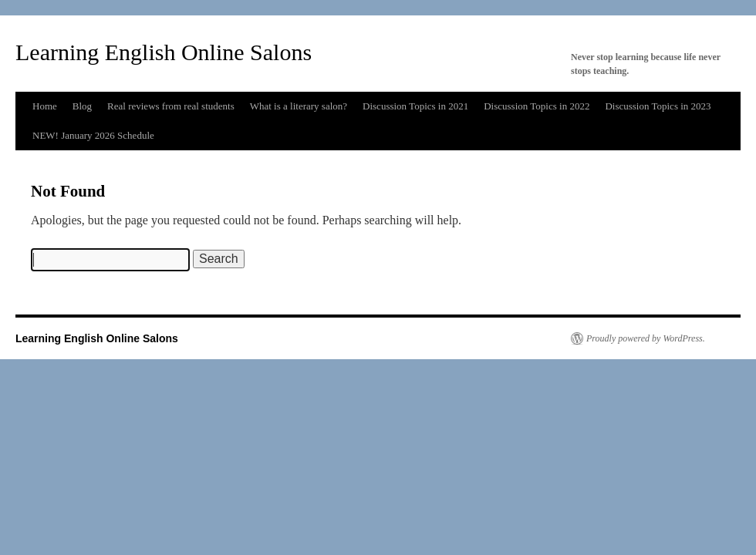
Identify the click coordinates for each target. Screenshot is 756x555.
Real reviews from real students (171, 106)
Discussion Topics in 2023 (658, 106)
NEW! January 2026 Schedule (93, 135)
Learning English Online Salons (164, 52)
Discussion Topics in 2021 (415, 106)
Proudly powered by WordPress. (646, 338)
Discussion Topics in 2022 (537, 106)
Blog (82, 106)
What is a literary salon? (299, 106)
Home (45, 106)
